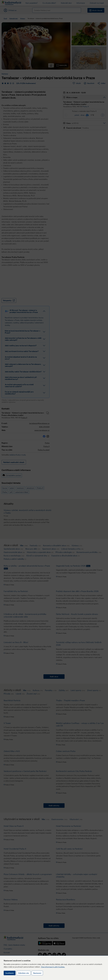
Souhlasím (10, 973)
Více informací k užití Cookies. (53, 967)
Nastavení (37, 973)
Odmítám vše (24, 973)
